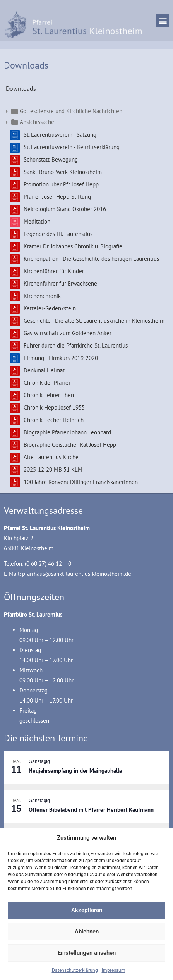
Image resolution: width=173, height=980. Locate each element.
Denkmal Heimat (44, 370)
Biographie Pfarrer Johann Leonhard (67, 432)
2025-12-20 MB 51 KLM (53, 469)
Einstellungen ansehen (87, 953)
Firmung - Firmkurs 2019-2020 (61, 358)
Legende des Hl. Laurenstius (58, 234)
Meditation (37, 221)
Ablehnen (87, 932)
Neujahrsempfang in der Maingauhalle (75, 771)
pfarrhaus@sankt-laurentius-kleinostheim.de (77, 574)
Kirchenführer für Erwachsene (60, 283)
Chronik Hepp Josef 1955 (54, 407)
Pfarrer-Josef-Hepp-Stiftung (57, 197)
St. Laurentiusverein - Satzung (60, 135)
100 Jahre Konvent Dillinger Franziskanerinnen (81, 482)
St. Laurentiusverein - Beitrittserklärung (72, 147)
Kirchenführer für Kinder (54, 271)
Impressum (114, 970)
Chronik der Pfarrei (47, 383)
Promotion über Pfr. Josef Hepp (61, 184)
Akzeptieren (87, 910)
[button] (163, 21)
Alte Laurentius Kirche (51, 457)
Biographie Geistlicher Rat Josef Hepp (70, 445)
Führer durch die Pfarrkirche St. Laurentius (76, 345)
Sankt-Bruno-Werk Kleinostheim (63, 172)
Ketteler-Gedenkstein (50, 308)
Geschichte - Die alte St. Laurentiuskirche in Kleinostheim (94, 321)
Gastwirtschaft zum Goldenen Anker (68, 333)
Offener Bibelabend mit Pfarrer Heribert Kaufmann (91, 810)
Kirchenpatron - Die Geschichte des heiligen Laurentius (91, 259)
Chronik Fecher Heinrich (54, 420)
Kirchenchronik (42, 296)
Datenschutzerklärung (75, 970)
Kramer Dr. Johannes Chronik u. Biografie (73, 246)
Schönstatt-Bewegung (51, 159)
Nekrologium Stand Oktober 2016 (65, 209)
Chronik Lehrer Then (49, 395)
